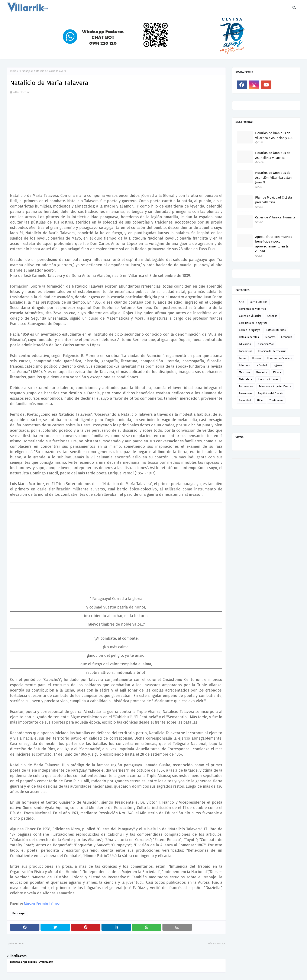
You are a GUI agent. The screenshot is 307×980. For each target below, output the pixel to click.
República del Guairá (270, 393)
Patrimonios (246, 386)
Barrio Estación (258, 302)
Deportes (270, 337)
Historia (257, 358)
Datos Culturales (276, 330)
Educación (245, 344)
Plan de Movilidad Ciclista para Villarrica (274, 200)
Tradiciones (276, 401)
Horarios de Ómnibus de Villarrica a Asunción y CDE (274, 135)
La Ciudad (261, 365)
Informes (244, 365)
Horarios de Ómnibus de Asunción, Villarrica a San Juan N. (273, 178)
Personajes (25, 71)
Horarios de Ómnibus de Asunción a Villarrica (273, 155)
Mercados (262, 372)
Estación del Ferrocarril (272, 351)
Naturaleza (245, 379)
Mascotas (245, 372)
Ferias (243, 358)
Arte (241, 302)
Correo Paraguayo (250, 330)
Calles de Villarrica (250, 316)
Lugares (277, 365)
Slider (260, 401)
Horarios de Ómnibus (279, 358)
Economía (287, 337)
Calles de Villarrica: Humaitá (275, 217)
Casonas (272, 316)
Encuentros (246, 351)
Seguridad (245, 401)
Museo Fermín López (42, 904)
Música (277, 372)
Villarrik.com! (21, 92)
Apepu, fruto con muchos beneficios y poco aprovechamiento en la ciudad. (274, 244)
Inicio (13, 71)
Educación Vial (265, 344)
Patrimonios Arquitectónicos (275, 386)
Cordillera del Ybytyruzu (253, 323)
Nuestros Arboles (268, 379)
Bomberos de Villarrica (253, 309)
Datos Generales (249, 337)
